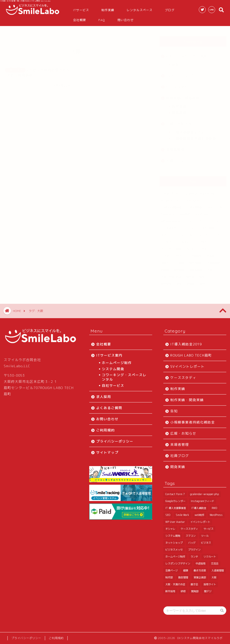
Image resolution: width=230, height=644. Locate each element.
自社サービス (113, 385)
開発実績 (179, 110)
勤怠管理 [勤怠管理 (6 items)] (179, 267)
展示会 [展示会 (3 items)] (190, 274)
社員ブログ (175, 158)
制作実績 (108, 10)
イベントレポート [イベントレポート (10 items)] (196, 219)
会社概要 (80, 20)
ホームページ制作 (117, 363)
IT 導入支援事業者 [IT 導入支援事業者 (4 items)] (171, 205)
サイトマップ (107, 452)
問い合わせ (126, 20)
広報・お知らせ (179, 121)
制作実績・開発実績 (183, 96)
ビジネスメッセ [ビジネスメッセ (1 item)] (185, 240)
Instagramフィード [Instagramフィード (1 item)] (198, 198)
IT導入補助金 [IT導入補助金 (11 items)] (195, 205)
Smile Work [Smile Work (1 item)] (168, 212)
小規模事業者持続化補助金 (194, 136)
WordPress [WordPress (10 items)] (201, 212)
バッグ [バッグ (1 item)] (216, 233)
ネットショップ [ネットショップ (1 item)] (198, 233)
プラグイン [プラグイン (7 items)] (205, 240)
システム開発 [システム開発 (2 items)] (207, 226)
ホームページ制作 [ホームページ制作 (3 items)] (171, 247)
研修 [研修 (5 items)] (179, 281)
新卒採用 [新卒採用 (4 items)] (166, 281)
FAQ (102, 20)
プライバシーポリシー (115, 441)
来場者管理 (175, 147)
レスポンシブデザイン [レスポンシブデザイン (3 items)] (173, 253)
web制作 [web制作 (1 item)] (185, 212)
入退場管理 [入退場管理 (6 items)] (213, 260)
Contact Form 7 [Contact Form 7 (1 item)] (171, 191)
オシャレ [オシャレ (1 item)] (216, 219)
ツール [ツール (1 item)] (180, 233)
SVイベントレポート (183, 73)
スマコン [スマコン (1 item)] (166, 233)
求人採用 (104, 397)
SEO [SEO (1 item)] (221, 205)
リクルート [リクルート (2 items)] (205, 247)
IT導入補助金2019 (187, 130)
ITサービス (81, 10)
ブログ (170, 10)
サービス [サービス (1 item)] (189, 226)
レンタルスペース (140, 10)
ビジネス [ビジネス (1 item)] (166, 240)
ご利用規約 (105, 430)
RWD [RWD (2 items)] (210, 205)
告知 (175, 62)
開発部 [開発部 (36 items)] (191, 281)
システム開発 (113, 369)
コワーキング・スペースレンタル (124, 377)
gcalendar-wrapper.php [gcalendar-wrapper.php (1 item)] (200, 191)
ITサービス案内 (109, 355)
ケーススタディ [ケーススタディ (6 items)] (170, 226)
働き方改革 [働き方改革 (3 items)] (196, 260)
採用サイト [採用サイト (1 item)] (205, 274)
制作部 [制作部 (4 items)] (165, 267)
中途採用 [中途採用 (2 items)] (196, 253)
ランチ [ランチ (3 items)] (190, 247)
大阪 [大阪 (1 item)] (210, 267)
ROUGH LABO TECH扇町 (187, 54)
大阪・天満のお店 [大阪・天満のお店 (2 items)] (171, 274)
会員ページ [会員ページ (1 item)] (167, 260)
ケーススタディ (179, 84)
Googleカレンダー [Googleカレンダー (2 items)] (171, 198)
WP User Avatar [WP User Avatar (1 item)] (171, 219)
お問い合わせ (107, 419)
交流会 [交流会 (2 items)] (210, 253)
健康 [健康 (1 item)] (181, 260)
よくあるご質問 (109, 408)
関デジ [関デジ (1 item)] (203, 281)
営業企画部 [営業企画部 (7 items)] (196, 267)
